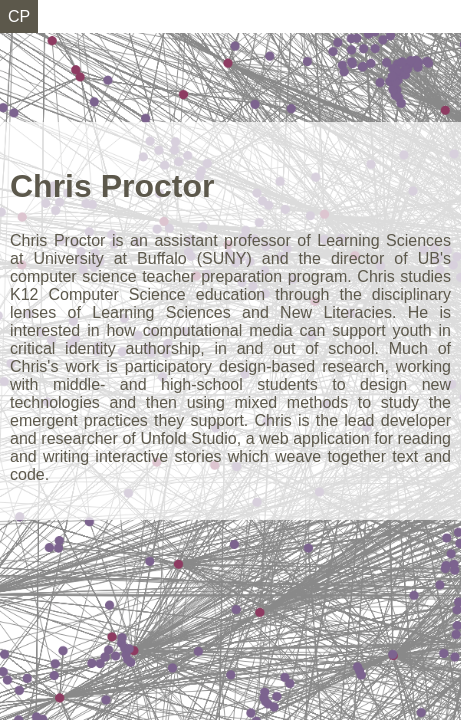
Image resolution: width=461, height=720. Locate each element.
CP (19, 16)
